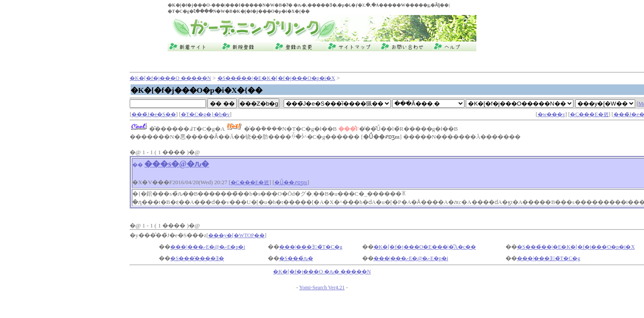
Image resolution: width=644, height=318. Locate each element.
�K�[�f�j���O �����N (170, 78)
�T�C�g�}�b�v (205, 114)
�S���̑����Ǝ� (197, 258)
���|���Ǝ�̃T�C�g (311, 247)
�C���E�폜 (589, 114)
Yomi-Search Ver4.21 (322, 288)
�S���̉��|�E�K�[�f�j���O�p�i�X (276, 78)
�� (138, 165)
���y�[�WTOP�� (236, 235)
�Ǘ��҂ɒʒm (291, 182)
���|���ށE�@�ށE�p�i (208, 247)
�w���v (552, 114)
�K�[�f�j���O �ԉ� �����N (322, 272)
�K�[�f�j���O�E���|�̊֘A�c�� (425, 247)
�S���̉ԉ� (296, 258)
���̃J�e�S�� (154, 114)
